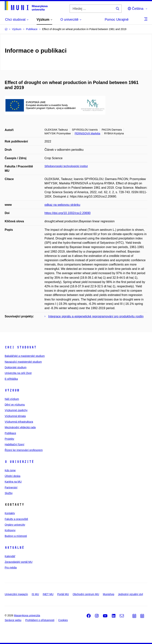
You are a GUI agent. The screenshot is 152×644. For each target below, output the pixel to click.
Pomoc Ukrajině (117, 20)
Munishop (109, 594)
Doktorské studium (16, 367)
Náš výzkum (12, 399)
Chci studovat (21, 347)
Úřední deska (12, 476)
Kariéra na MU (13, 482)
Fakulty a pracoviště (16, 519)
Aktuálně (14, 548)
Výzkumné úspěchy (16, 410)
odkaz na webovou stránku (62, 205)
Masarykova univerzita (27, 615)
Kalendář (10, 556)
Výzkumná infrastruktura (19, 422)
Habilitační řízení (14, 444)
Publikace (10, 433)
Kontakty (10, 513)
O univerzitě (19, 462)
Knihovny (10, 530)
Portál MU (63, 594)
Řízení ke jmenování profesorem (24, 450)
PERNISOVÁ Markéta (87, 133)
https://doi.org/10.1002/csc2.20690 (68, 213)
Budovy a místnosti (16, 536)
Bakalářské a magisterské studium (25, 356)
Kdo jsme (10, 470)
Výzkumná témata (15, 416)
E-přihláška (11, 379)
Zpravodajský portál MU (19, 562)
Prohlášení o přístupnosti (40, 620)
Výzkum (12, 390)
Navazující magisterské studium (23, 362)
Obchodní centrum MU (86, 594)
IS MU (35, 594)
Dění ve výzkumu (15, 405)
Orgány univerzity (15, 525)
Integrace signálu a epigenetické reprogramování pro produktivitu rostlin (96, 316)
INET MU (48, 594)
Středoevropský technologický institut (66, 166)
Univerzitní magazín (16, 594)
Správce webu (13, 620)
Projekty (9, 439)
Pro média (11, 568)
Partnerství (11, 487)
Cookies (63, 620)
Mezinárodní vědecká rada (20, 427)
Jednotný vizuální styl (131, 594)
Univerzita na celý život (18, 373)
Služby (9, 493)
